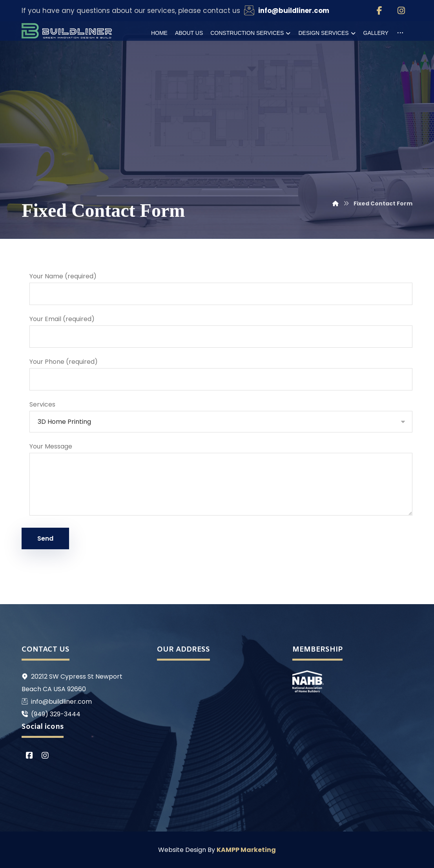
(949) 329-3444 (51, 714)
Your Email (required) (221, 331)
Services (221, 416)
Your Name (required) (221, 288)
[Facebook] (379, 11)
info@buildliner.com (57, 702)
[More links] (400, 33)
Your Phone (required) (221, 374)
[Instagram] (401, 11)
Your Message (221, 481)
